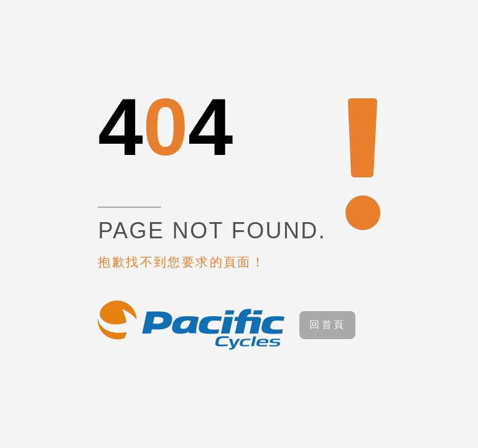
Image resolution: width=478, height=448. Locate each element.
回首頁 (327, 324)
